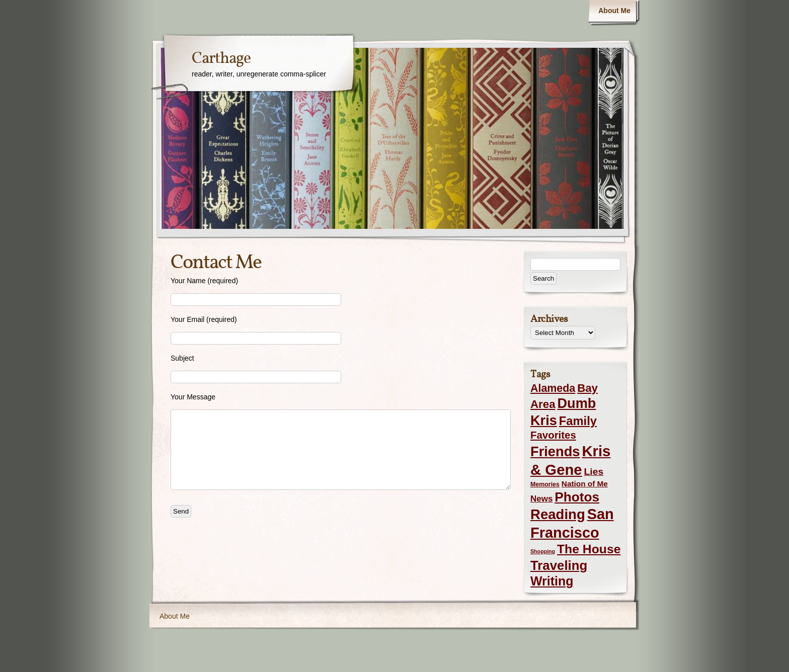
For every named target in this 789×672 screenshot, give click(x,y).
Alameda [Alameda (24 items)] (553, 388)
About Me (614, 11)
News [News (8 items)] (541, 499)
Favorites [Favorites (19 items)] (553, 435)
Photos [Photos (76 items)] (577, 497)
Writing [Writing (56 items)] (552, 581)
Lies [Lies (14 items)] (594, 472)
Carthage (221, 59)
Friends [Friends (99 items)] (555, 451)
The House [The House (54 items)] (589, 549)
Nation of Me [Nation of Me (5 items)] (585, 484)
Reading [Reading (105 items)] (558, 514)
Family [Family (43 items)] (578, 421)
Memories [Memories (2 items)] (545, 484)
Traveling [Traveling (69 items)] (559, 565)
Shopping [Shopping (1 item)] (543, 551)
